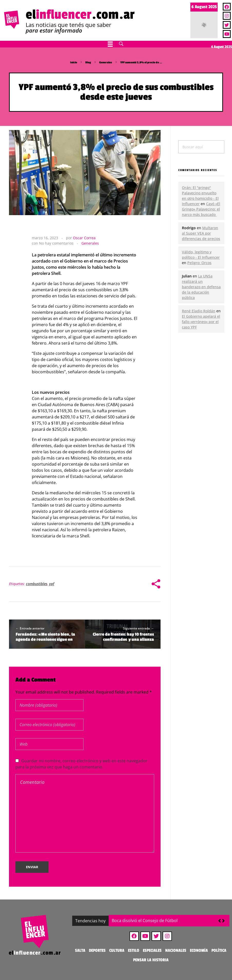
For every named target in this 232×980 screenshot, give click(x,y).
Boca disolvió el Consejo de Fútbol (145, 921)
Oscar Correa (84, 238)
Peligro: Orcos (199, 263)
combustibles (37, 584)
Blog (88, 62)
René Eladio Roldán (199, 311)
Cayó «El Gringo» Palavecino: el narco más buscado (201, 209)
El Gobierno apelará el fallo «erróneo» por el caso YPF (201, 322)
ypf (52, 584)
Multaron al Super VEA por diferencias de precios (201, 233)
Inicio (74, 62)
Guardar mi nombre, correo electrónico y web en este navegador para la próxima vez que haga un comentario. (81, 764)
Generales (106, 62)
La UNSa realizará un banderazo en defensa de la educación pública (201, 287)
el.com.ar (80, 15)
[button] (223, 921)
